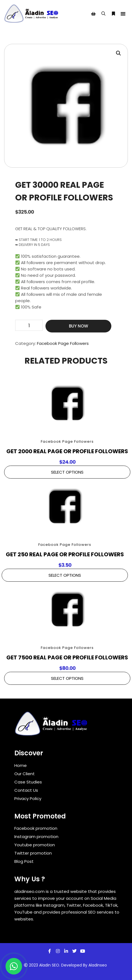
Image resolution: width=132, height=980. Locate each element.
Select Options (67, 472)
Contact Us (26, 790)
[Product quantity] (29, 325)
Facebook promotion (36, 828)
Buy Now (79, 326)
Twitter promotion (33, 853)
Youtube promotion (35, 845)
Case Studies (28, 782)
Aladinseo (98, 965)
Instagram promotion (36, 837)
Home (21, 765)
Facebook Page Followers (63, 343)
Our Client (25, 774)
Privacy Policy (28, 798)
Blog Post (24, 861)
